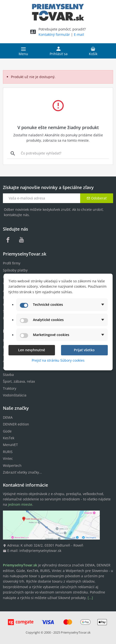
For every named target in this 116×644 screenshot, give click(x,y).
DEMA (8, 417)
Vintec (8, 458)
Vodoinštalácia (15, 395)
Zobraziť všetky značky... (22, 472)
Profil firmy (12, 263)
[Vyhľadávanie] (13, 153)
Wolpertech (12, 465)
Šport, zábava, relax (19, 381)
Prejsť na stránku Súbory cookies (58, 360)
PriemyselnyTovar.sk (76, 633)
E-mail (79, 34)
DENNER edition (16, 424)
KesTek (9, 438)
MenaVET (10, 445)
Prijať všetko (84, 350)
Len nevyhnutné (32, 350)
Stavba (8, 375)
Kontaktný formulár (54, 34)
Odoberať (97, 198)
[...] (90, 598)
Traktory (10, 388)
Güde (7, 431)
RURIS (8, 452)
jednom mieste (20, 504)
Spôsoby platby (15, 270)
